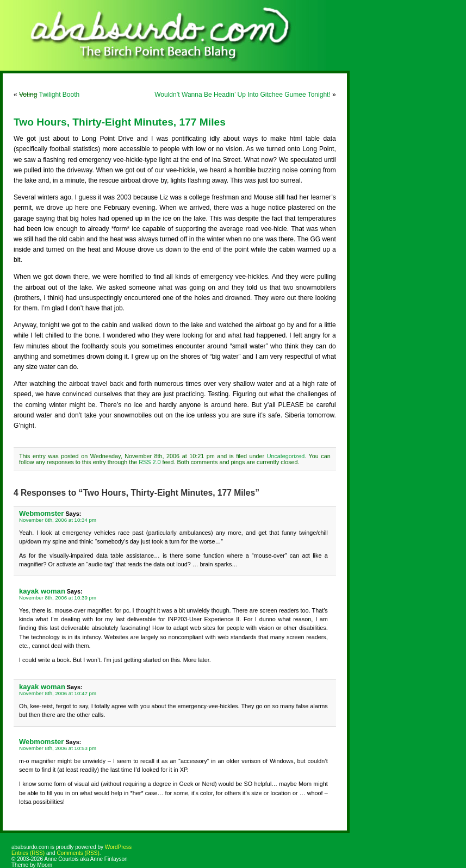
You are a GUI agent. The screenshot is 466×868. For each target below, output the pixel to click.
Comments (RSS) (78, 853)
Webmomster (41, 513)
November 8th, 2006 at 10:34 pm (58, 520)
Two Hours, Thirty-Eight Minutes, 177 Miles (120, 122)
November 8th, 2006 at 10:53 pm (58, 748)
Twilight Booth (49, 95)
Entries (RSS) (28, 853)
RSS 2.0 (150, 462)
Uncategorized (286, 456)
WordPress (118, 847)
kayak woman (42, 591)
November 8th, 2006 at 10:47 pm (58, 693)
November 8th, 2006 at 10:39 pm (58, 598)
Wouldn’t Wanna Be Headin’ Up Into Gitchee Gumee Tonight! (243, 95)
